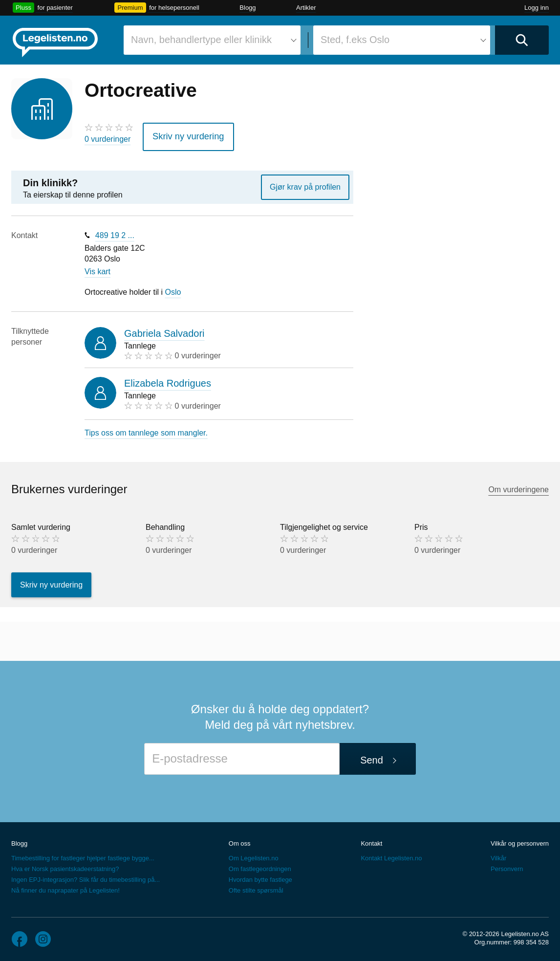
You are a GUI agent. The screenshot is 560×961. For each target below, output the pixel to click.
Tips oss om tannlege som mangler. (146, 429)
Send (372, 757)
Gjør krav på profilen (305, 184)
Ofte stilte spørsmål (256, 887)
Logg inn (537, 8)
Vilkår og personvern (520, 841)
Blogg (248, 8)
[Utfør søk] (522, 40)
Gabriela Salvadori (164, 330)
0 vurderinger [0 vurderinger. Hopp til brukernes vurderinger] (108, 139)
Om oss (240, 841)
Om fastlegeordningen (260, 866)
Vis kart (97, 269)
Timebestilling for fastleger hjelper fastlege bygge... (83, 855)
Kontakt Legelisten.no (391, 855)
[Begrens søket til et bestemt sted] (402, 40)
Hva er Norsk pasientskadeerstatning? (65, 866)
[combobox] (212, 40)
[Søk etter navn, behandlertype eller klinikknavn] (212, 40)
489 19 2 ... (115, 232)
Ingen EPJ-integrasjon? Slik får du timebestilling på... (86, 877)
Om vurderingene (518, 486)
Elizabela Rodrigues (168, 380)
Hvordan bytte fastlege (260, 877)
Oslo (173, 289)
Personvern (507, 866)
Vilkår (498, 855)
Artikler (306, 8)
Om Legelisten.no (254, 855)
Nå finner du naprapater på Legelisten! (65, 887)
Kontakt (371, 841)
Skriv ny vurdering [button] (183, 135)
